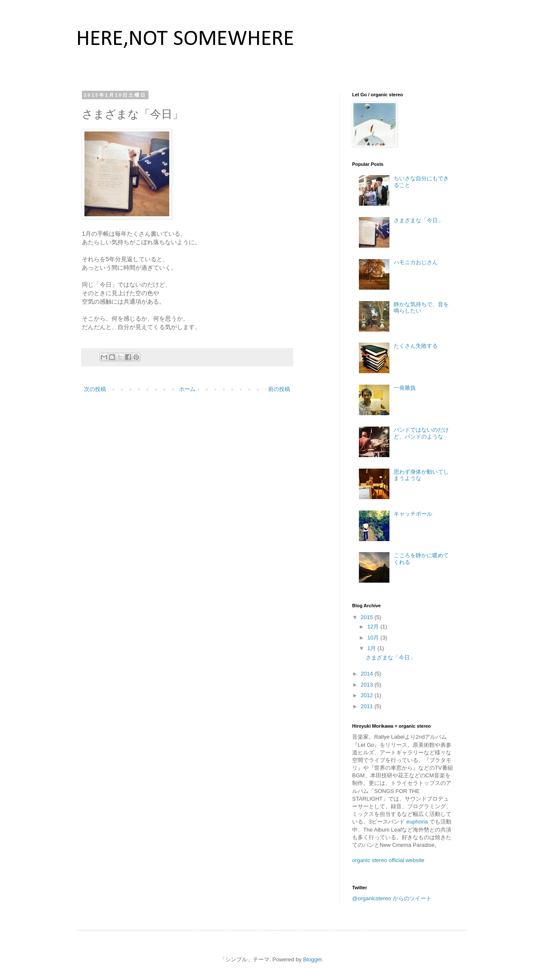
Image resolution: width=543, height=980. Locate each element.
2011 (368, 706)
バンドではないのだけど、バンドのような (421, 433)
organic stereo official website (388, 860)
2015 (368, 617)
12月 (374, 627)
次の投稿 (95, 389)
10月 (374, 638)
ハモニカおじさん (416, 262)
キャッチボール (413, 514)
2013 (368, 685)
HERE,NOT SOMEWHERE (185, 39)
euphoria (418, 822)
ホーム (187, 389)
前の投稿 (279, 389)
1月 (372, 648)
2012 (368, 695)
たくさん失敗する (416, 346)
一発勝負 (405, 388)
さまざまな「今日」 (418, 220)
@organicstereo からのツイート (392, 898)
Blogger (312, 959)
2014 (368, 674)
